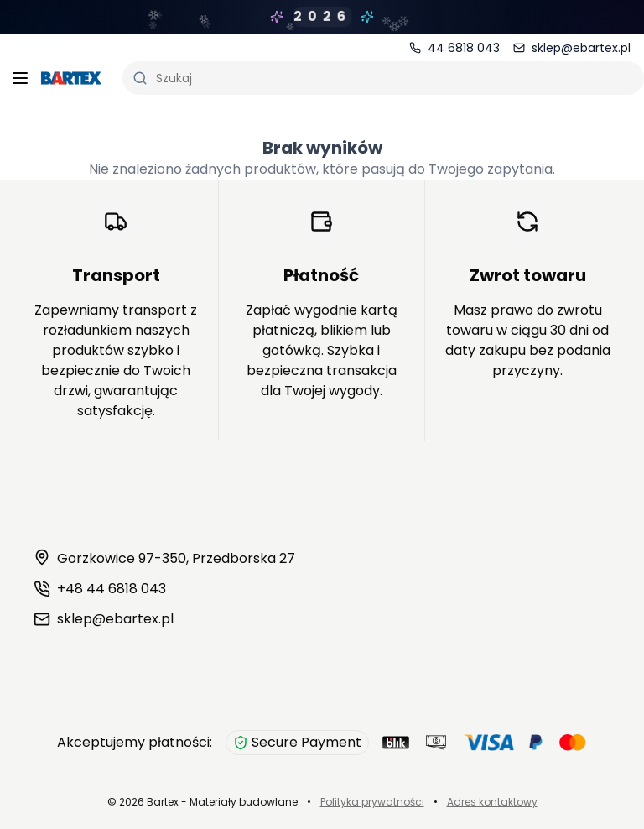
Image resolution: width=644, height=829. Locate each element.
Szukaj (162, 78)
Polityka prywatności (372, 802)
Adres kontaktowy (492, 802)
